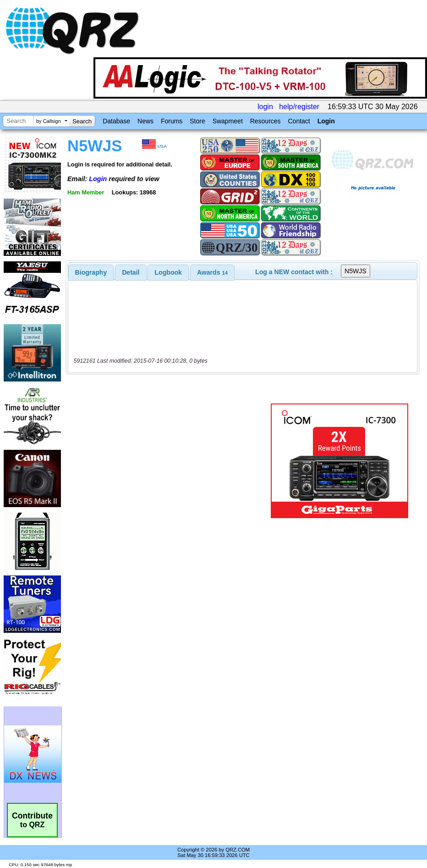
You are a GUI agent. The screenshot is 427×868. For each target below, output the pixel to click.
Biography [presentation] (91, 272)
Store (197, 121)
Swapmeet (228, 121)
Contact (299, 121)
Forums (172, 121)
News (145, 121)
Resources (266, 121)
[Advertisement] (170, 461)
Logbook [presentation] (168, 272)
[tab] (91, 272)
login (265, 107)
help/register (299, 107)
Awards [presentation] (212, 272)
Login (326, 121)
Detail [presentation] (131, 272)
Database (116, 121)
